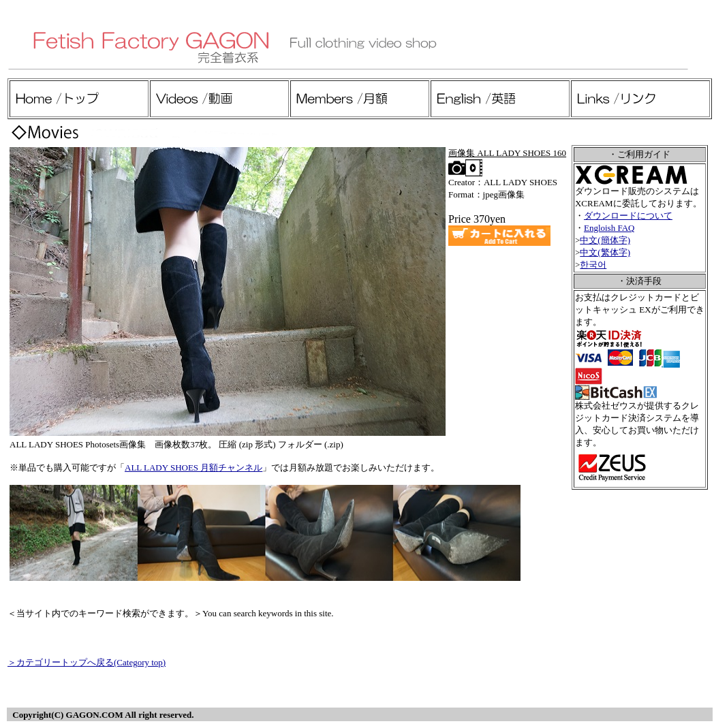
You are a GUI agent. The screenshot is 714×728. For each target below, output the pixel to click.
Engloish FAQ (609, 228)
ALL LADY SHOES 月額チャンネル (193, 468)
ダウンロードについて (628, 216)
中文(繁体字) (605, 252)
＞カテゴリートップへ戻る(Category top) (87, 662)
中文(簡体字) (605, 240)
